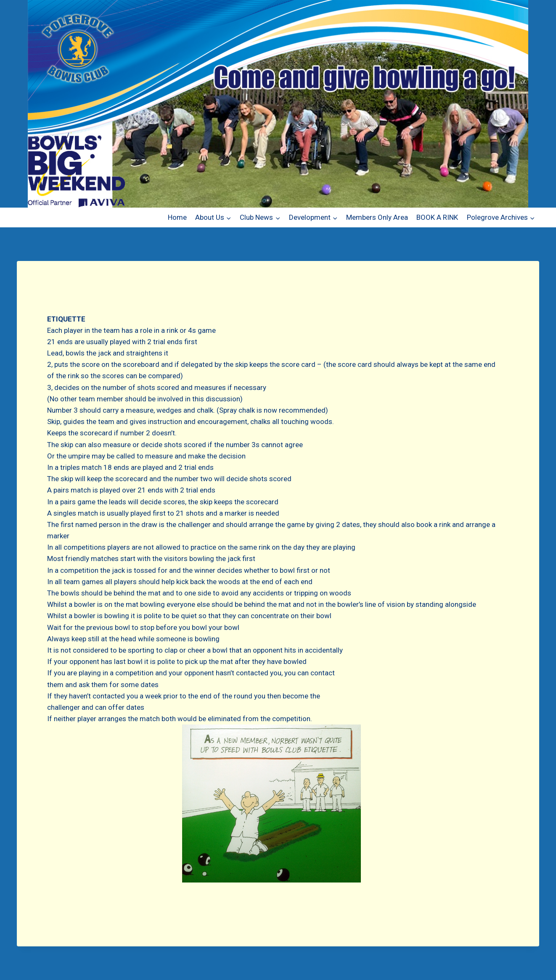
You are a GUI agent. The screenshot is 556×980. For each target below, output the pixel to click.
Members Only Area (377, 217)
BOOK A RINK (437, 217)
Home (177, 217)
